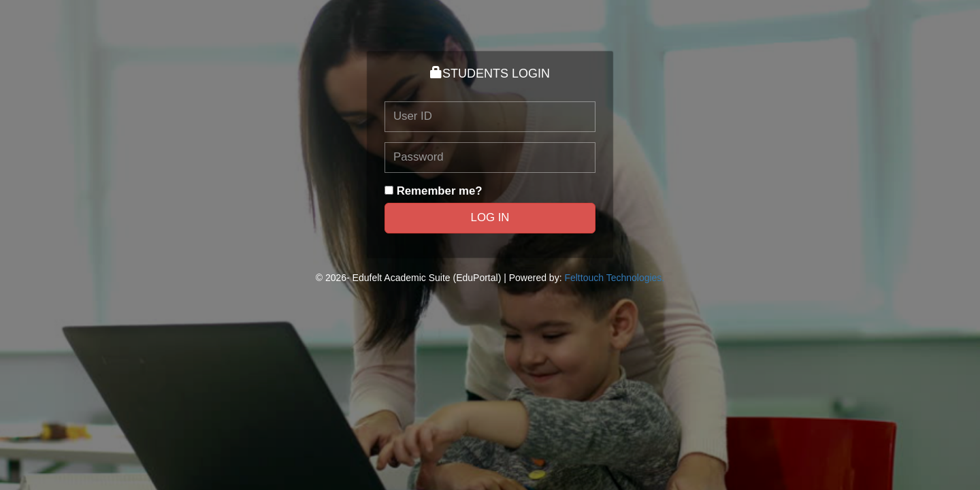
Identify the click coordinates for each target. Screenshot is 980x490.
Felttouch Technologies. (614, 278)
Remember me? (440, 191)
